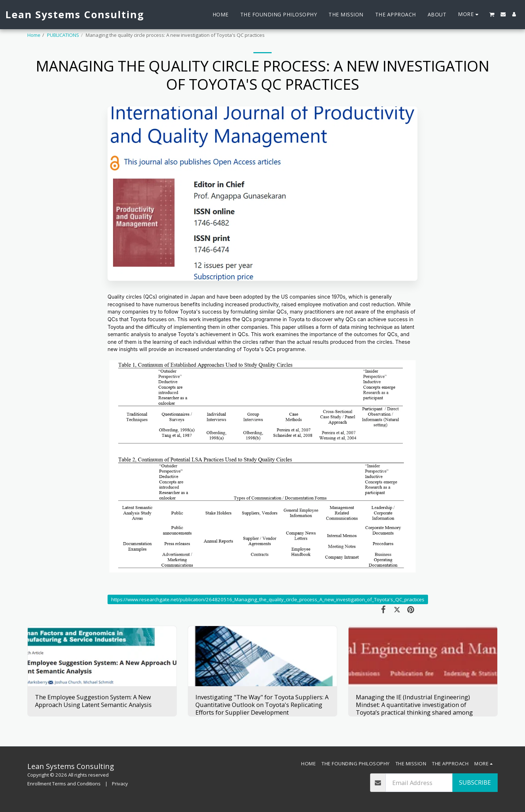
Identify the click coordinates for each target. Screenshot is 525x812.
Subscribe (475, 782)
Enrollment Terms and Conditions (64, 784)
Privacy (120, 784)
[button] (492, 14)
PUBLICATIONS (63, 35)
